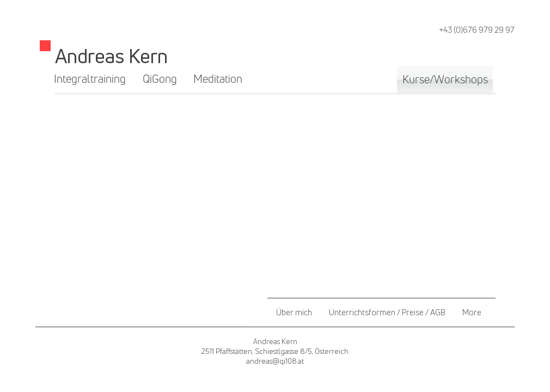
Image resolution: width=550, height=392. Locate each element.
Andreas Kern (111, 56)
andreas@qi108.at (275, 361)
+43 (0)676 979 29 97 (477, 30)
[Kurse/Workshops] (445, 79)
